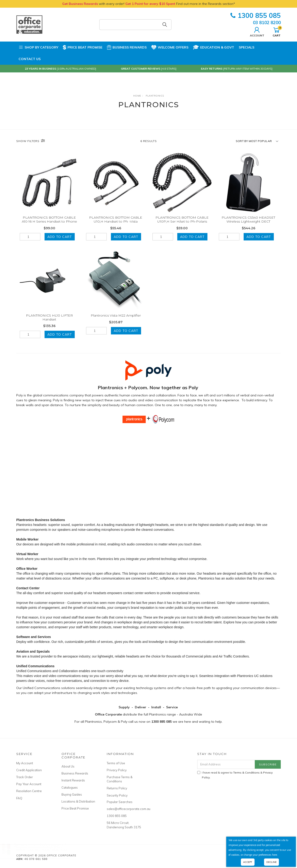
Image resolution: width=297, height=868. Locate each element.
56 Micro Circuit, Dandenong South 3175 (124, 825)
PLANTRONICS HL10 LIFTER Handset (49, 324)
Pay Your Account (29, 784)
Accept (248, 862)
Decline (271, 862)
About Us (68, 766)
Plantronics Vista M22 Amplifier (116, 322)
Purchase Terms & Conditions (120, 779)
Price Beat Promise (83, 47)
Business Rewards (127, 47)
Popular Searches (120, 802)
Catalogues (70, 787)
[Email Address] (226, 764)
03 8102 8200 (267, 23)
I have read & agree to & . (235, 775)
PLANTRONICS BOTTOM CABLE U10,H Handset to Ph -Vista (116, 219)
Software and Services (34, 637)
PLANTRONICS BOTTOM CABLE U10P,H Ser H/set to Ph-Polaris (182, 219)
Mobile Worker (27, 539)
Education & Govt (214, 47)
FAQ (19, 798)
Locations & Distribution (78, 801)
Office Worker (27, 569)
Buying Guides (72, 794)
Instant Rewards (73, 780)
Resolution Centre (29, 791)
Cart (277, 31)
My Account (25, 763)
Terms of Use (116, 763)
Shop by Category (38, 47)
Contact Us (30, 59)
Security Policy (117, 795)
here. (275, 855)
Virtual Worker (27, 554)
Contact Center (28, 588)
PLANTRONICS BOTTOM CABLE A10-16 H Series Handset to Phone (49, 219)
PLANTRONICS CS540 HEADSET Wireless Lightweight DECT (248, 219)
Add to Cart (60, 237)
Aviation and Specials (33, 651)
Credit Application (29, 770)
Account (257, 31)
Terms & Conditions (246, 772)
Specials (247, 47)
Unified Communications (35, 666)
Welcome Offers (170, 47)
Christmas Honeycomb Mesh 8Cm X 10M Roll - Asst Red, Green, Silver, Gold (45, 849)
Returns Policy (117, 788)
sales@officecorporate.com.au (124, 809)
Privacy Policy (117, 770)
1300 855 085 (256, 15)
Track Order (25, 777)
